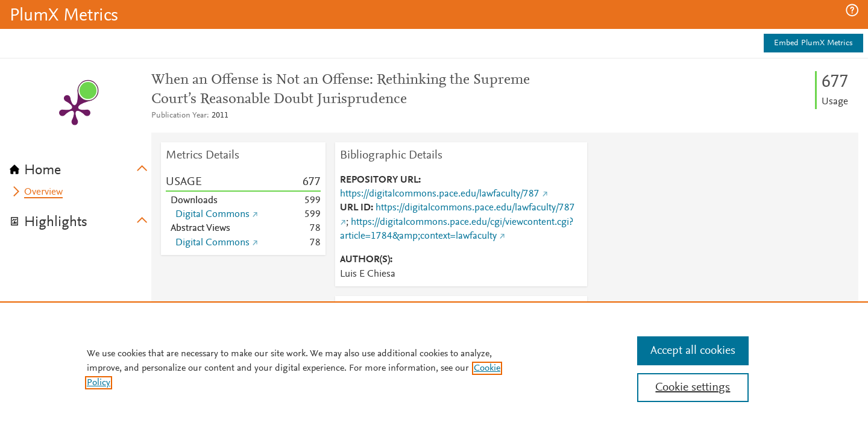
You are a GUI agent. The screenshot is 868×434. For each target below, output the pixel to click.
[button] (852, 10)
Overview (43, 192)
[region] (434, 368)
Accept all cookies (693, 351)
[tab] (80, 166)
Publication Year (179, 116)
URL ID (355, 208)
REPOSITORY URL (379, 180)
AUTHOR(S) (365, 260)
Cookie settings (693, 388)
